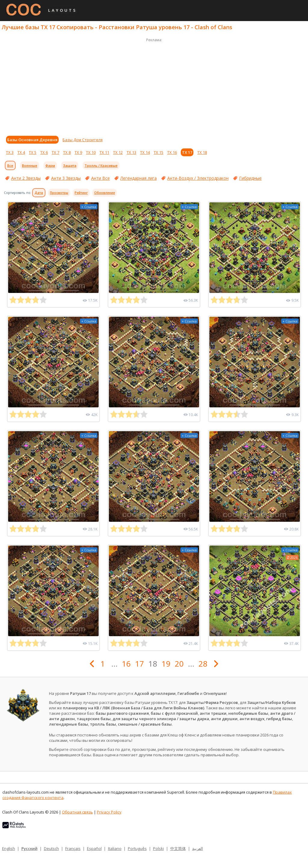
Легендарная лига (139, 178)
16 (126, 664)
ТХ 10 (91, 152)
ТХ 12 (118, 152)
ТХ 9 (78, 152)
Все (10, 165)
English (9, 848)
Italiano (115, 848)
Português (137, 848)
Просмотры (59, 193)
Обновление (105, 193)
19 (166, 664)
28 (203, 664)
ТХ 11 (104, 152)
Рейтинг (81, 193)
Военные (30, 165)
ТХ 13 (131, 152)
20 (179, 664)
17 (140, 664)
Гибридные (250, 178)
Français (73, 848)
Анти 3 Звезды (66, 178)
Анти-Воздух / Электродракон (198, 178)
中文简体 (178, 848)
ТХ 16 (172, 152)
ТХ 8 (67, 152)
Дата (39, 193)
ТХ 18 (202, 152)
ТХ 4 (21, 152)
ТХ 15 (159, 152)
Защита (70, 165)
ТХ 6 (44, 152)
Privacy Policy (109, 812)
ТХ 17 (187, 152)
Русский (29, 848)
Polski (159, 848)
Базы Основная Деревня (32, 140)
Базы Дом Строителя (83, 140)
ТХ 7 (55, 152)
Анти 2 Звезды (26, 178)
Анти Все (100, 178)
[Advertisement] (154, 86)
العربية (198, 848)
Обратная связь (77, 812)
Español (94, 848)
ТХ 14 (145, 152)
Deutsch (51, 848)
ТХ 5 (33, 152)
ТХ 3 (10, 152)
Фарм (50, 165)
